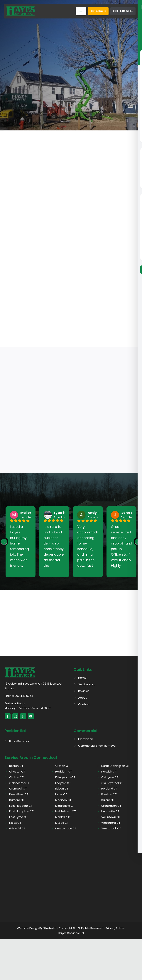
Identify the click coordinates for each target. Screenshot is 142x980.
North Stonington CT (115, 766)
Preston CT (109, 794)
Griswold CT (17, 828)
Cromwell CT (18, 788)
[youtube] (31, 716)
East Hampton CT (21, 811)
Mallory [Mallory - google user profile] (27, 513)
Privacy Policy (115, 928)
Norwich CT (109, 771)
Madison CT (63, 800)
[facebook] (8, 716)
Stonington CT (111, 806)
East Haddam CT (21, 806)
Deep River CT (19, 794)
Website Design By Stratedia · (37, 928)
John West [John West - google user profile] (131, 513)
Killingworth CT (65, 777)
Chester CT (17, 771)
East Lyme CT (18, 817)
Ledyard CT (63, 783)
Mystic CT (62, 823)
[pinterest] (23, 716)
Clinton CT (16, 777)
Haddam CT (64, 771)
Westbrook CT (111, 828)
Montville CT (64, 817)
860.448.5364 (24, 696)
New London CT (66, 828)
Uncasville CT (110, 811)
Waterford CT (111, 823)
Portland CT (109, 788)
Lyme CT (61, 794)
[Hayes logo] (20, 669)
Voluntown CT (111, 817)
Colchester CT (19, 783)
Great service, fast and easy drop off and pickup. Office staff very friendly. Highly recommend (121, 546)
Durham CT (17, 800)
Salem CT (108, 800)
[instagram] (15, 716)
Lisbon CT (62, 788)
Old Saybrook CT (113, 783)
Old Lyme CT (110, 777)
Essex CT (15, 823)
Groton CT (62, 766)
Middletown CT (66, 811)
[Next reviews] (138, 542)
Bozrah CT (16, 766)
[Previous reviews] (4, 542)
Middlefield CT (65, 806)
